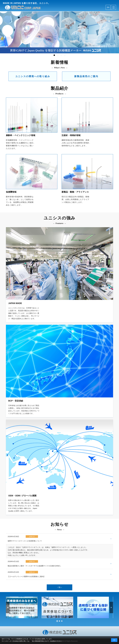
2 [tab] (58, 55)
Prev (8, 607)
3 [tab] (61, 55)
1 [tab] (54, 55)
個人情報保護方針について (40, 641)
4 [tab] (65, 55)
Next (111, 607)
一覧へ (59, 587)
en (108, 8)
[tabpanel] (59, 32)
